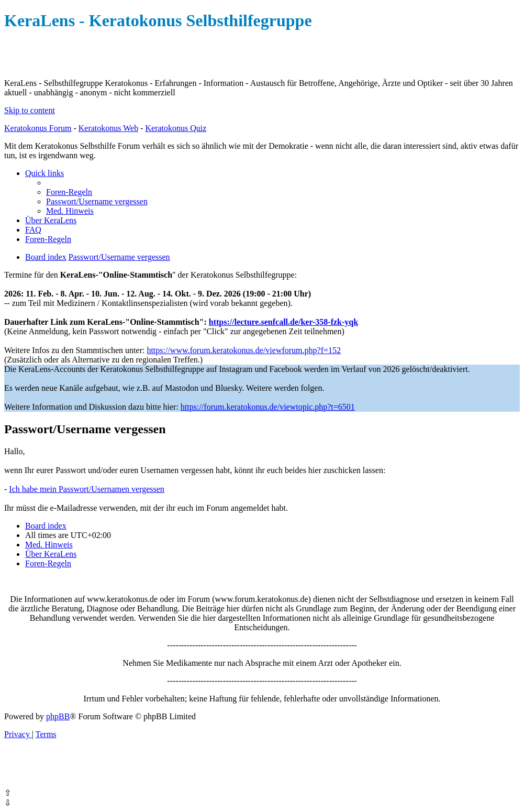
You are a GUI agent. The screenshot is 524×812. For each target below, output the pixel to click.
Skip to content (30, 110)
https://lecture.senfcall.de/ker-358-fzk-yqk (283, 322)
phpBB (58, 716)
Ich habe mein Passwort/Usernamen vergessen (87, 489)
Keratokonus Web (108, 128)
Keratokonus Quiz (176, 128)
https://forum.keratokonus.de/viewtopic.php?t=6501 (268, 407)
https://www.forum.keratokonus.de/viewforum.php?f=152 (244, 350)
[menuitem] (69, 192)
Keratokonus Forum (38, 128)
